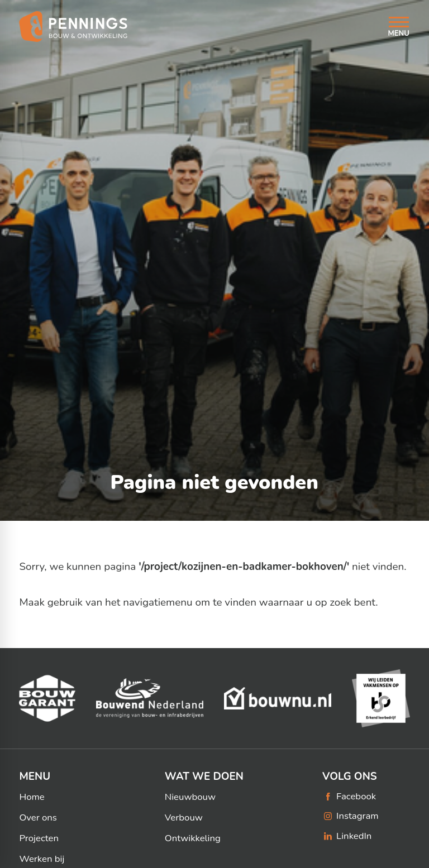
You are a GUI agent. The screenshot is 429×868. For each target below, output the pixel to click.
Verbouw (184, 818)
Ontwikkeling (193, 838)
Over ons (38, 818)
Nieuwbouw (190, 797)
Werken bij (42, 859)
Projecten (39, 838)
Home (32, 797)
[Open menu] (399, 27)
